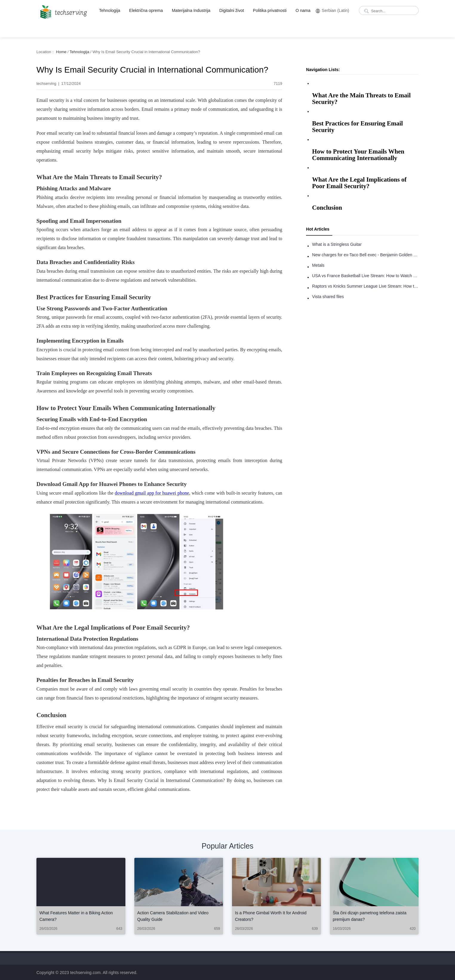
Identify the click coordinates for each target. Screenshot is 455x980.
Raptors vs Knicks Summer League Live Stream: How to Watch (365, 286)
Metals (318, 265)
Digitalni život (232, 10)
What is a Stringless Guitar (337, 244)
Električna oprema (146, 10)
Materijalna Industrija (191, 10)
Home (61, 52)
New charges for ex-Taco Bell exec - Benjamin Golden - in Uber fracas (365, 255)
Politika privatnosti (270, 10)
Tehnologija (110, 10)
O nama (303, 10)
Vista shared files (328, 297)
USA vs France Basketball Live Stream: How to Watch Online (365, 276)
